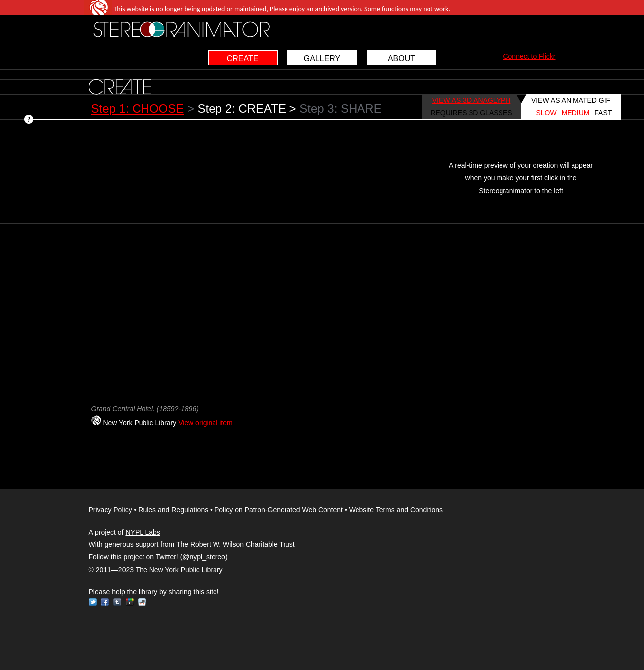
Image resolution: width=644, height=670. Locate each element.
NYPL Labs (143, 532)
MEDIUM (576, 113)
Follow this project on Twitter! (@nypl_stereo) (158, 557)
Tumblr (117, 602)
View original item (205, 423)
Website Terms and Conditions (396, 510)
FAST (603, 113)
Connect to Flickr (529, 56)
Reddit (142, 602)
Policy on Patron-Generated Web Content (279, 510)
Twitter (93, 602)
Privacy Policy (110, 510)
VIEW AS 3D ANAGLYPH (472, 100)
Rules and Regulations (173, 510)
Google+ (130, 602)
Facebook (105, 602)
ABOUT (401, 58)
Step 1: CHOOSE (138, 108)
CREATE (243, 58)
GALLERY (322, 58)
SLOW (546, 113)
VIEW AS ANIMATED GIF (571, 100)
